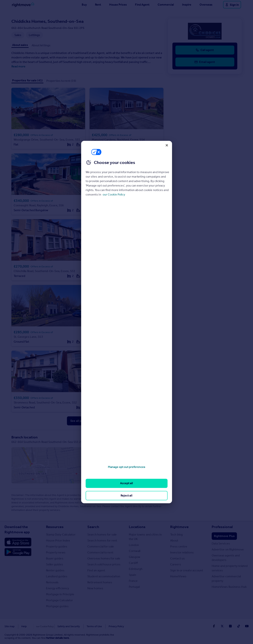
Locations (137, 527)
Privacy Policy (108, 626)
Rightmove (179, 527)
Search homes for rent (102, 540)
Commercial (166, 5)
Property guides (57, 546)
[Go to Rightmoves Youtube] (247, 626)
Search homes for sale (102, 534)
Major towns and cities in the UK (145, 537)
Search (93, 527)
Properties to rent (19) (61, 81)
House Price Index (58, 540)
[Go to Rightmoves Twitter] (222, 626)
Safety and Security (61, 626)
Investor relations (182, 552)
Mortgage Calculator (60, 600)
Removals (52, 582)
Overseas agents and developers (226, 558)
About (174, 540)
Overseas (206, 5)
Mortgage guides (57, 606)
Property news (56, 552)
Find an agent (96, 570)
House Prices (118, 5)
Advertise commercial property (226, 579)
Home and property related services (230, 568)
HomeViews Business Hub (229, 587)
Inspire (187, 5)
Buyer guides (55, 558)
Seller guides (55, 564)
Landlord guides (57, 576)
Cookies (38, 626)
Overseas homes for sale (104, 558)
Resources (55, 527)
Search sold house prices (104, 564)
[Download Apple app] (18, 542)
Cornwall (135, 551)
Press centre (179, 546)
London (134, 545)
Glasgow (135, 557)
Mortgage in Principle (60, 594)
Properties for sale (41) (27, 80)
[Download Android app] (18, 553)
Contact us (177, 558)
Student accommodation (104, 576)
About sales (20, 45)
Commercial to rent (100, 552)
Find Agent (142, 5)
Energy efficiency (58, 588)
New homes (95, 588)
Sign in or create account (187, 570)
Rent (98, 5)
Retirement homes (100, 582)
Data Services (221, 543)
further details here (58, 638)
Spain (133, 575)
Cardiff (133, 563)
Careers (176, 564)
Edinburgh (136, 569)
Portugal (134, 587)
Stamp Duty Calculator (61, 534)
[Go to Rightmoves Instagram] (230, 626)
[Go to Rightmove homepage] (23, 5)
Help (24, 626)
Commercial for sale (101, 546)
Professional (222, 527)
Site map (10, 626)
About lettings (41, 45)
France (133, 581)
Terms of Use (86, 626)
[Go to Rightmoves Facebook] (214, 626)
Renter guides (55, 570)
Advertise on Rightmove (228, 549)
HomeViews (178, 576)
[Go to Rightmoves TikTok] (239, 626)
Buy (84, 5)
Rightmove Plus (224, 536)
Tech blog (176, 534)
